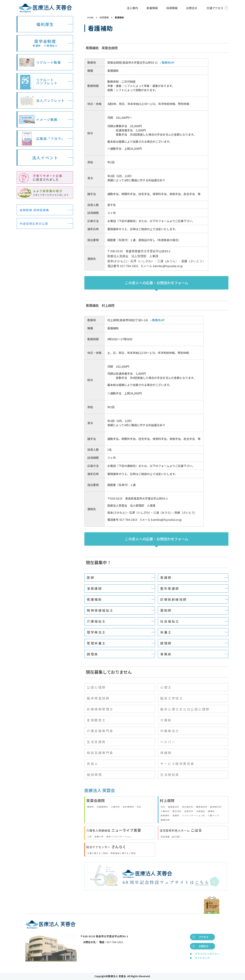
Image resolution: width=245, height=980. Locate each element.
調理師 (166, 643)
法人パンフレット (42, 100)
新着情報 (152, 8)
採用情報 (172, 8)
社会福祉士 (170, 621)
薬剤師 (166, 610)
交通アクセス (217, 8)
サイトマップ (202, 958)
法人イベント (45, 158)
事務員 (166, 654)
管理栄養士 (96, 643)
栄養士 (166, 632)
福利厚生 (45, 24)
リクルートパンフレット (38, 81)
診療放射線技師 (174, 599)
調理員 (93, 654)
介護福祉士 (96, 621)
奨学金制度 (45, 43)
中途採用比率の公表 (34, 224)
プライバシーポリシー (207, 954)
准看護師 (94, 588)
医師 (91, 578)
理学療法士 (96, 632)
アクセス (204, 937)
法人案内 (132, 8)
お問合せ (192, 8)
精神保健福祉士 (100, 610)
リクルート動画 (40, 62)
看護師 (166, 578)
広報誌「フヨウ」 (42, 138)
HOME (90, 17)
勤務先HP (168, 62)
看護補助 (94, 599)
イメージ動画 (38, 119)
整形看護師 (170, 588)
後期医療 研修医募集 (34, 210)
